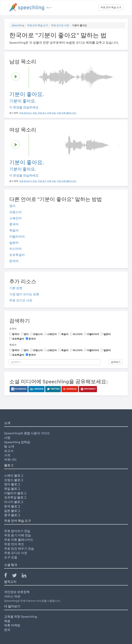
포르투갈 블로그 (15, 497)
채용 (7, 621)
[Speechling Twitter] (17, 576)
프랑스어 (15, 212)
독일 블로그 (12, 489)
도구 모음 (11, 557)
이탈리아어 (17, 236)
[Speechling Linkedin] (26, 576)
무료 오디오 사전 (60, 25)
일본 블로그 (12, 511)
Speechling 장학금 (17, 442)
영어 (12, 206)
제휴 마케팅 (12, 625)
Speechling (18, 25)
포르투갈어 (17, 255)
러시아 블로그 (14, 502)
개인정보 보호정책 (17, 592)
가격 (7, 455)
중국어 (14, 224)
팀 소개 (9, 446)
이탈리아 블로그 (15, 493)
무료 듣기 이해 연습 (18, 535)
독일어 (14, 230)
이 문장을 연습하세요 (24, 107)
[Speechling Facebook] (8, 576)
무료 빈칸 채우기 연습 (19, 549)
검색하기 (116, 362)
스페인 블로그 (14, 475)
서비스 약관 (12, 596)
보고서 (9, 451)
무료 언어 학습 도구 (111, 7)
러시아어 (15, 249)
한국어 (14, 261)
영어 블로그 (12, 484)
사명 (7, 438)
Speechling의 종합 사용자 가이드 (27, 433)
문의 (7, 630)
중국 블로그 (12, 515)
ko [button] (49, 8)
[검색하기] (55, 362)
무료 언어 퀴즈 (14, 544)
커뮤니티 (10, 460)
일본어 (14, 243)
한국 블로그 (12, 506)
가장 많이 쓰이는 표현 (24, 294)
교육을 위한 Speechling (21, 617)
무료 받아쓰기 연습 (17, 531)
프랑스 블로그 (14, 480)
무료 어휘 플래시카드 (19, 540)
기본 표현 (16, 288)
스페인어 (15, 218)
